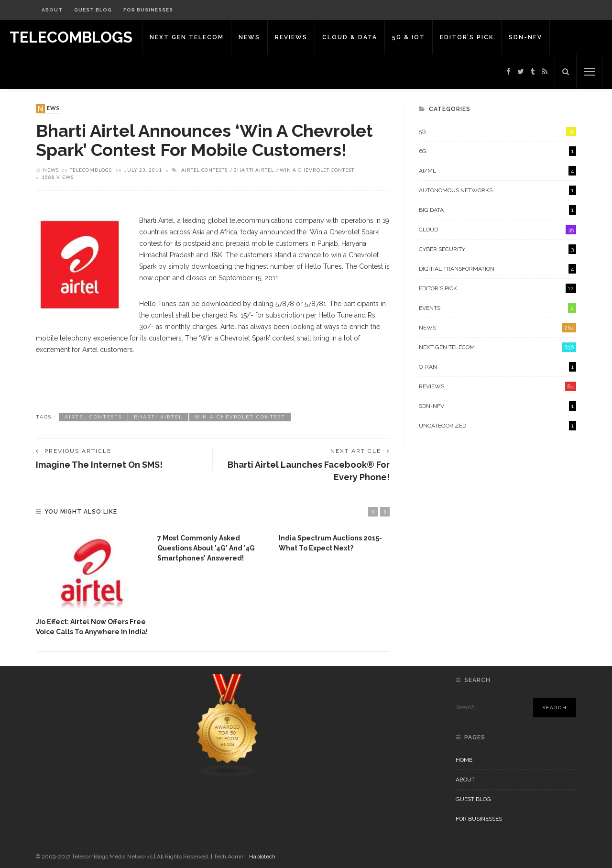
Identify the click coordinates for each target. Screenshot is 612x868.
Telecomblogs (91, 170)
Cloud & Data (350, 37)
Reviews (291, 37)
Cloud (497, 230)
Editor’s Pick (467, 37)
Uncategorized (497, 426)
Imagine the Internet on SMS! (99, 465)
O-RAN (497, 367)
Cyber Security (497, 249)
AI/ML (497, 171)
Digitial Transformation (497, 269)
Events (497, 308)
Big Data (497, 210)
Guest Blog (93, 10)
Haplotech (262, 857)
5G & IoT (409, 37)
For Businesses (148, 10)
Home (464, 760)
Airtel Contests (204, 170)
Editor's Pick (497, 288)
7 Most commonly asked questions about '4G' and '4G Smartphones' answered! (206, 548)
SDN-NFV (525, 37)
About (52, 10)
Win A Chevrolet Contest (317, 170)
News (249, 37)
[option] (92, 583)
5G (497, 132)
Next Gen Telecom (187, 37)
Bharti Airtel (254, 170)
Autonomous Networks (497, 190)
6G (497, 151)
